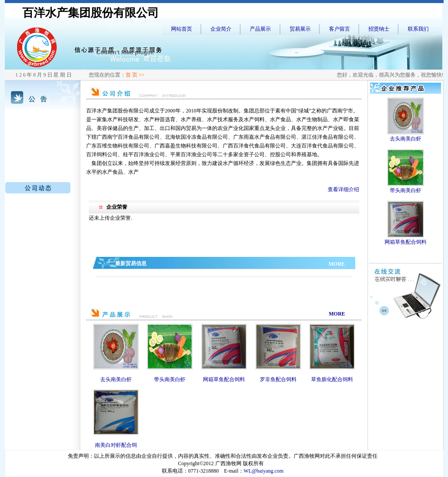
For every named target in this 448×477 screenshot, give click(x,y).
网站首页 (182, 29)
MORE (337, 264)
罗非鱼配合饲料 (278, 379)
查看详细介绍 (343, 189)
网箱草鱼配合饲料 (224, 379)
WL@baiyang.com (264, 471)
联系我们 (418, 29)
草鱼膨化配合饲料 (332, 379)
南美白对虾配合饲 (116, 445)
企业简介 (221, 29)
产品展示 (260, 29)
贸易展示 (300, 29)
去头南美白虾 (116, 379)
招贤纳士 (379, 29)
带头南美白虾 (170, 379)
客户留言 (339, 29)
